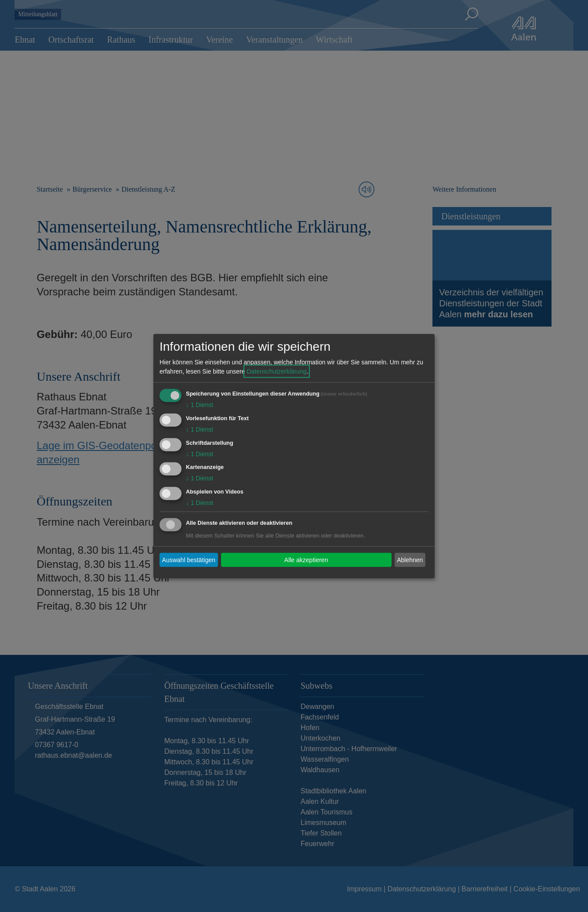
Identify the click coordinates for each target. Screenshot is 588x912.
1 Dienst (200, 405)
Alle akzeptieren (306, 560)
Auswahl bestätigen (189, 560)
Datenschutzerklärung (276, 371)
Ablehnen (410, 560)
